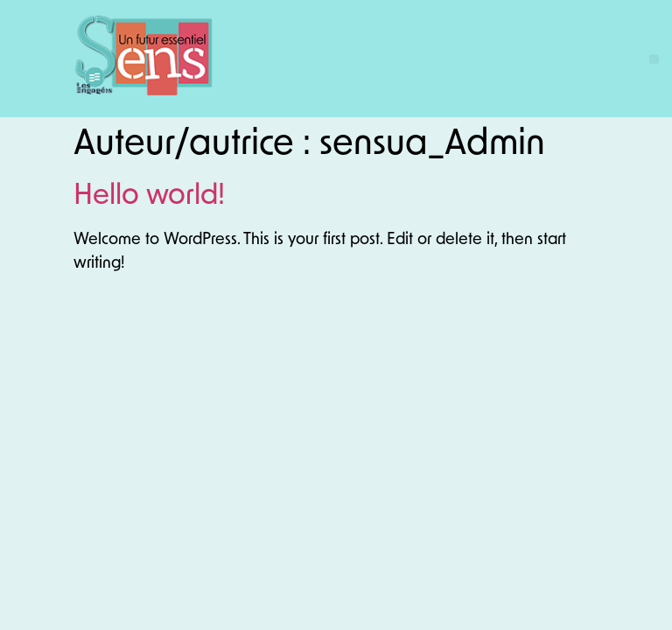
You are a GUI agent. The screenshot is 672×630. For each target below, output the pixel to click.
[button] (654, 59)
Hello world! (149, 197)
